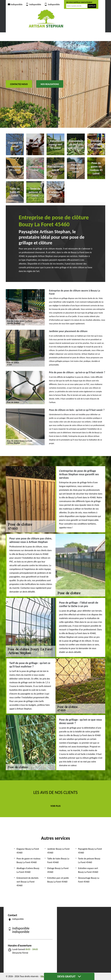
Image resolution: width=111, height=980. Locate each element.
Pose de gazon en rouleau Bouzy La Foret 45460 (28, 860)
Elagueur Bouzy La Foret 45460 (28, 851)
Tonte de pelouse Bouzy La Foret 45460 (89, 860)
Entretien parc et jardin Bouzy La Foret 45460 (58, 880)
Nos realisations (50, 84)
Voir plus (55, 806)
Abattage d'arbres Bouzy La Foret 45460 (28, 870)
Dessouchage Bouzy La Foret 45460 (89, 880)
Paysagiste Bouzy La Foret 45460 (90, 851)
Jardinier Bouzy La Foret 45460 (58, 851)
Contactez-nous (19, 84)
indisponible (15, 4)
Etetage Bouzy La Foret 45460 (58, 870)
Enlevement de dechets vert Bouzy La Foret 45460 (28, 882)
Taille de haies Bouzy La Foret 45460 (58, 860)
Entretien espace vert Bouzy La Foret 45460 (88, 870)
